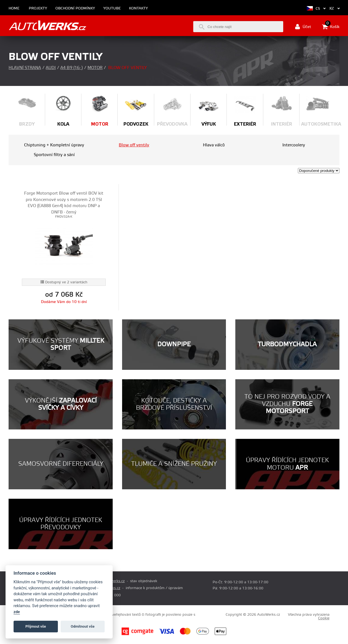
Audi (51, 68)
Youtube (112, 8)
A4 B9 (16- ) (72, 68)
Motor (95, 68)
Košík (331, 27)
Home (14, 8)
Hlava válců (214, 145)
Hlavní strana (25, 68)
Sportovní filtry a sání (54, 155)
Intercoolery (294, 145)
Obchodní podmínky (75, 8)
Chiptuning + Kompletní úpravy (54, 145)
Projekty (38, 8)
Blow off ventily (134, 145)
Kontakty (138, 8)
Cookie (324, 618)
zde (17, 612)
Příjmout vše (36, 626)
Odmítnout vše (83, 626)
